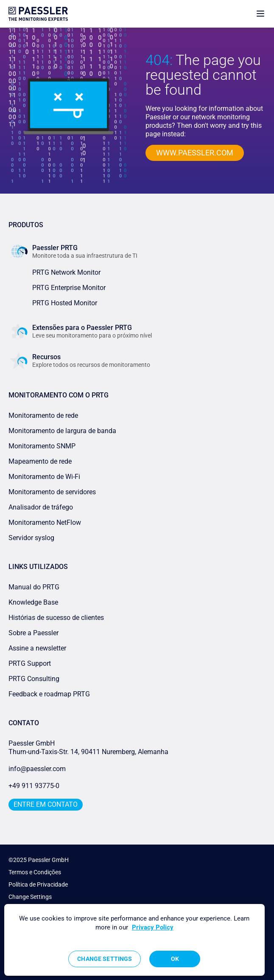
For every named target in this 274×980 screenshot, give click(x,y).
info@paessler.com (37, 769)
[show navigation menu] (260, 14)
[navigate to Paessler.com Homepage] (38, 14)
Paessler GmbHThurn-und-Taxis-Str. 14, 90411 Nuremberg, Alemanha (88, 748)
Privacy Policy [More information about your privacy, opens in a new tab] (153, 927)
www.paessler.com (195, 153)
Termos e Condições (35, 872)
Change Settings (30, 897)
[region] (134, 940)
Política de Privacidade (38, 884)
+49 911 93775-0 (34, 786)
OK (175, 959)
